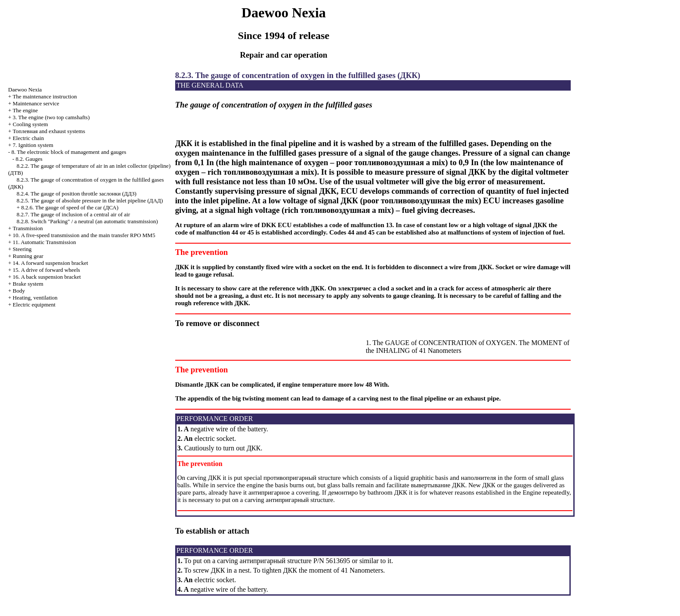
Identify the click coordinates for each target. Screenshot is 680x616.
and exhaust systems (49, 131)
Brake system (28, 284)
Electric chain (28, 138)
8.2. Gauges (29, 159)
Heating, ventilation (35, 298)
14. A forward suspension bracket (50, 263)
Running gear (28, 256)
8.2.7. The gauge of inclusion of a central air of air (73, 214)
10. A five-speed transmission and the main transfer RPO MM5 (84, 235)
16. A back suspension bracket (47, 277)
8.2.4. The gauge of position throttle (76, 194)
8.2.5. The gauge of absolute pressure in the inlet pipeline (90, 200)
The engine (25, 110)
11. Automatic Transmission (44, 242)
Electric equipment (34, 305)
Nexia (25, 90)
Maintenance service (36, 103)
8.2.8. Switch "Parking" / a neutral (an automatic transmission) (87, 221)
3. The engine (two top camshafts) (51, 117)
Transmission (28, 228)
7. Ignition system (33, 145)
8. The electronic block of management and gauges (69, 152)
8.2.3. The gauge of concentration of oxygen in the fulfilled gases (298, 75)
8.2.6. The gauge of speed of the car (70, 207)
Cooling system (30, 124)
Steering (22, 249)
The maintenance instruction (45, 96)
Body (19, 291)
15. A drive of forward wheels (46, 270)
